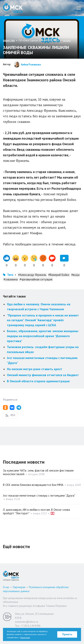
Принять (67, 634)
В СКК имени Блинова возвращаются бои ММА (33, 485)
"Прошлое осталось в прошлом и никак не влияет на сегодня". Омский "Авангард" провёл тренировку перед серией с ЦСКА (43, 320)
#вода (75, 275)
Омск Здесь (13, 8)
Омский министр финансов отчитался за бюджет (43, 375)
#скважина (11, 279)
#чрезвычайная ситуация (36, 279)
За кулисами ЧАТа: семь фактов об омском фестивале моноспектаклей (38, 472)
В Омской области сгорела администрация (38, 381)
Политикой (25, 638)
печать (67, 40)
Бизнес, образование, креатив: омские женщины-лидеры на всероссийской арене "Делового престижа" (43, 336)
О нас (6, 587)
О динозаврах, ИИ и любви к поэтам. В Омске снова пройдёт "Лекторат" (36, 511)
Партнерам (19, 587)
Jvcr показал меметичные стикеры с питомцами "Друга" (39, 496)
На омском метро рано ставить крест (35, 369)
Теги (10, 275)
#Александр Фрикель (32, 275)
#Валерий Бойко (59, 275)
